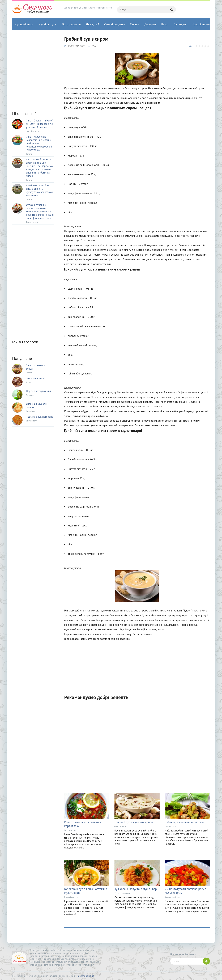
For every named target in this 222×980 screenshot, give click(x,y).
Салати (135, 24)
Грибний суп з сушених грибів (134, 822)
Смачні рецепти (115, 24)
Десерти (150, 24)
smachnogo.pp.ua (85, 976)
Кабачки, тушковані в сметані (184, 822)
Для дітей (92, 24)
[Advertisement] (137, 665)
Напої (165, 24)
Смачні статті (170, 826)
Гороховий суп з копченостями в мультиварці (86, 891)
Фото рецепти (71, 24)
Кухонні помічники (72, 897)
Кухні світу (46, 24)
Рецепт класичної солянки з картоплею (82, 824)
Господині (180, 24)
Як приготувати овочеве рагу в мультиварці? (186, 891)
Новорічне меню (203, 24)
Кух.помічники (24, 24)
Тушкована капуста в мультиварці (137, 889)
